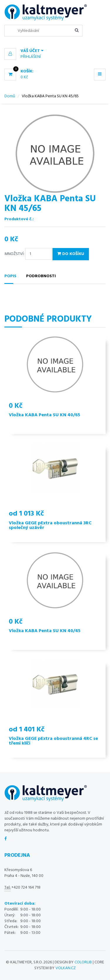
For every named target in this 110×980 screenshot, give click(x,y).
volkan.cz (66, 968)
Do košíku (71, 254)
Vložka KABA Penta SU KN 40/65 (44, 415)
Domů (10, 96)
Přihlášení (31, 57)
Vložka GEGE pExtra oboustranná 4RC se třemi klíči (53, 741)
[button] (55, 51)
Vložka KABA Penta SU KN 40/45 (45, 631)
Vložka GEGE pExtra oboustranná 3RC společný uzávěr (50, 525)
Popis (10, 276)
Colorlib (83, 962)
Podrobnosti (41, 276)
